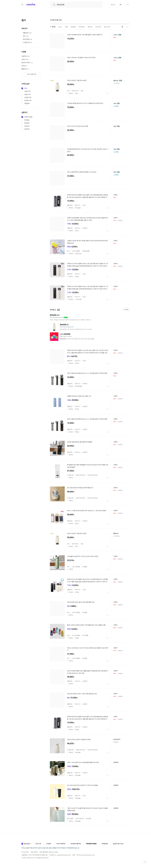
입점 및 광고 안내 (118, 844)
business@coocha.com (87, 855)
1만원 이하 (27, 91)
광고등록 (126, 309)
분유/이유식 (75, 91)
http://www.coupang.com (67, 327)
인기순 (54, 27)
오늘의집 (25, 56)
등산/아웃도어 (80, 818)
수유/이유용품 (76, 251)
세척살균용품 (86, 251)
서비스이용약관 (61, 844)
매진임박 (27, 123)
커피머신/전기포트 (93, 475)
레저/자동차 (27, 39)
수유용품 (85, 567)
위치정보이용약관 (76, 844)
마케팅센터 (105, 844)
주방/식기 (78, 205)
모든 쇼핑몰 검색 (32, 74)
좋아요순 (90, 27)
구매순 (66, 27)
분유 (82, 91)
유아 (26, 36)
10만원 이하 (28, 97)
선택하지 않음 (28, 117)
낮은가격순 (98, 27)
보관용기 (85, 228)
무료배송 (27, 120)
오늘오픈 (27, 126)
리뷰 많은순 (82, 27)
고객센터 (49, 844)
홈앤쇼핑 (25, 69)
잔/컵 (84, 205)
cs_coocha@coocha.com (63, 855)
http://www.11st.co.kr (66, 336)
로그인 (113, 5)
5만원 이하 (27, 94)
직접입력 (27, 103)
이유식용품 (85, 635)
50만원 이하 (28, 100)
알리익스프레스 (27, 62)
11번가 (25, 59)
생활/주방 (27, 33)
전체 (26, 88)
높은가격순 (107, 27)
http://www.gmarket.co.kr (57, 317)
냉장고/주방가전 (81, 475)
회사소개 (38, 844)
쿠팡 (64, 324)
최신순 (60, 27)
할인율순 (73, 27)
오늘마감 (27, 129)
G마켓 (24, 66)
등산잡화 (89, 818)
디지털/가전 (27, 42)
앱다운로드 (27, 844)
